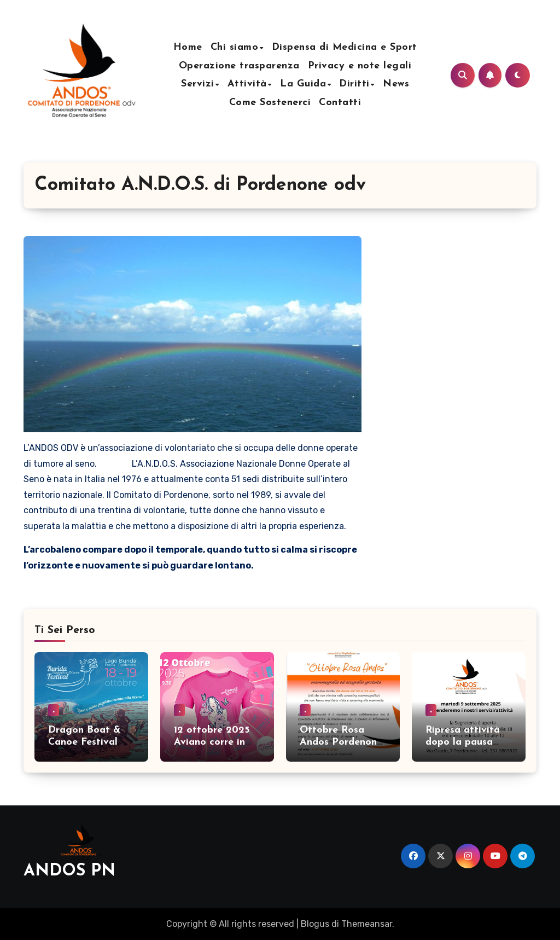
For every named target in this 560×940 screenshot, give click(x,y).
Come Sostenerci (270, 103)
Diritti (354, 84)
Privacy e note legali (360, 66)
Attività (247, 84)
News (396, 84)
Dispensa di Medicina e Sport (345, 47)
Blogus (315, 924)
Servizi (198, 84)
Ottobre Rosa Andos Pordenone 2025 (341, 742)
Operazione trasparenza (239, 66)
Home (188, 47)
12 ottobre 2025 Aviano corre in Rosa (212, 742)
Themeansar (367, 924)
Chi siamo (235, 47)
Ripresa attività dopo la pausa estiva (463, 742)
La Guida (303, 84)
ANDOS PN (69, 871)
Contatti (340, 103)
